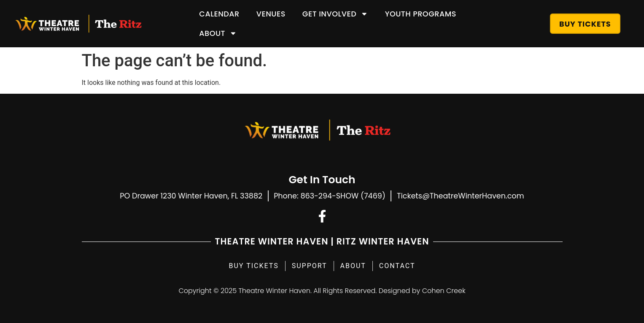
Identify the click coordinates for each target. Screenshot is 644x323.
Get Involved (335, 14)
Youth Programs (421, 14)
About (218, 33)
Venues (271, 14)
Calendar (219, 14)
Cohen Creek (444, 291)
